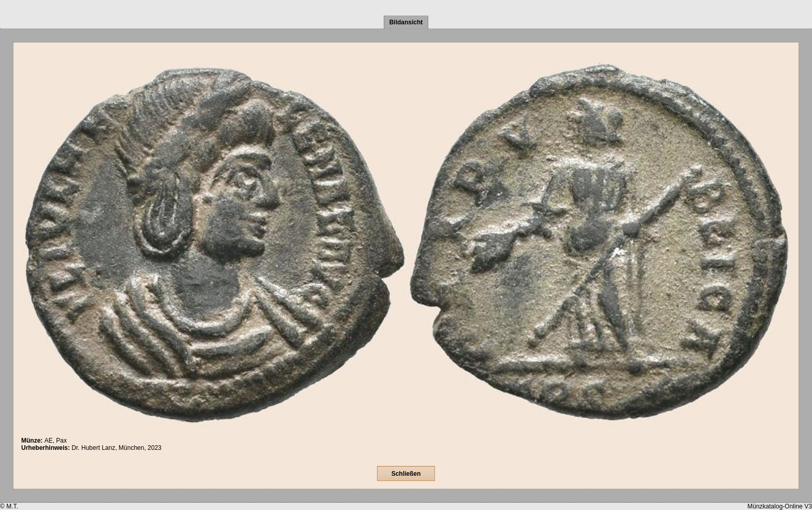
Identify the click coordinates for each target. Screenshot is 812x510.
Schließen (406, 474)
